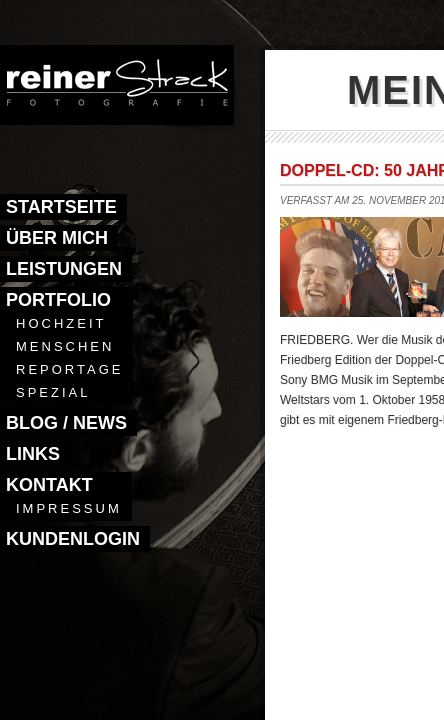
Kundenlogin (73, 539)
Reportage (69, 369)
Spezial (53, 392)
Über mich (57, 238)
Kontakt (49, 485)
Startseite (61, 207)
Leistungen (64, 269)
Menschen (65, 346)
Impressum (69, 508)
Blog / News (66, 423)
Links (33, 454)
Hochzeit (61, 323)
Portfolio (58, 300)
